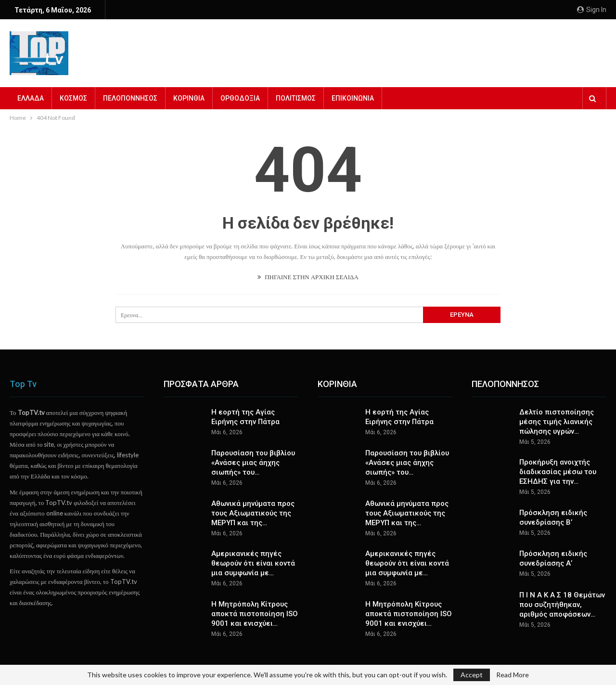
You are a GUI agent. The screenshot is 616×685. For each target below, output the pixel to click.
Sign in (592, 10)
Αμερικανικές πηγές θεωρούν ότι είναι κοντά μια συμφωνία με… (253, 563)
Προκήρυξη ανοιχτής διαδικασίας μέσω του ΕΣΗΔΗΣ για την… (558, 472)
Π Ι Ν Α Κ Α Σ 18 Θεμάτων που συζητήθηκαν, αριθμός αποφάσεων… (562, 605)
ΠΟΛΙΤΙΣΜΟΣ (296, 98)
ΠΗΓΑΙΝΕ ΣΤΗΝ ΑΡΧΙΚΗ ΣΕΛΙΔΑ (308, 277)
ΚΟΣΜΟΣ (73, 98)
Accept (472, 675)
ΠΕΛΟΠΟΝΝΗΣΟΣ (130, 98)
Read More (513, 675)
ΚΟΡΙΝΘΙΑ (189, 98)
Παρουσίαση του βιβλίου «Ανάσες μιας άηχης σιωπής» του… (253, 463)
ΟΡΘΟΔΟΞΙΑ (240, 98)
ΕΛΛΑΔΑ (31, 98)
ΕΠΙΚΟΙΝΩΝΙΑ (353, 98)
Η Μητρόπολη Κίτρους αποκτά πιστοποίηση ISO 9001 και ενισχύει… (255, 614)
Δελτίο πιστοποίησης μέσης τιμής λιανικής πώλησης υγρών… (557, 422)
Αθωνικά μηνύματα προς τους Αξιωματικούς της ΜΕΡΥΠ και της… (253, 513)
